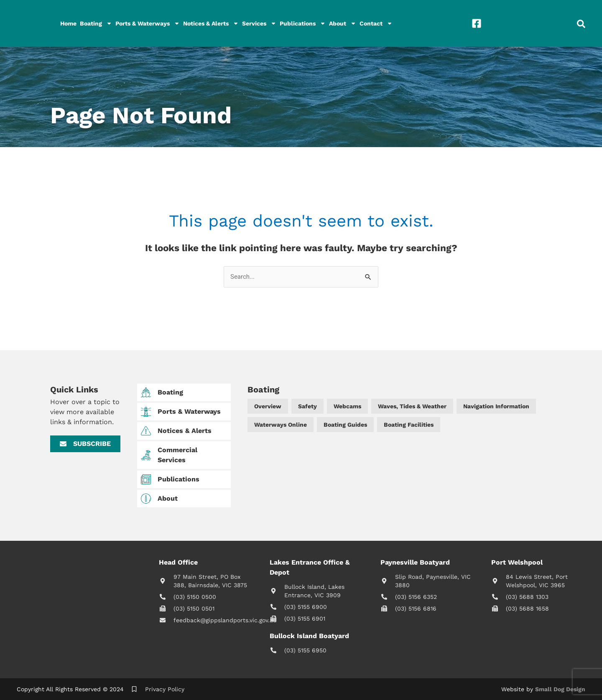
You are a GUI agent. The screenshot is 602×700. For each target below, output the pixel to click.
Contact (376, 23)
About (343, 23)
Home (68, 23)
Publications (303, 23)
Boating (96, 23)
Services (259, 23)
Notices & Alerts (211, 23)
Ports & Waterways (148, 23)
